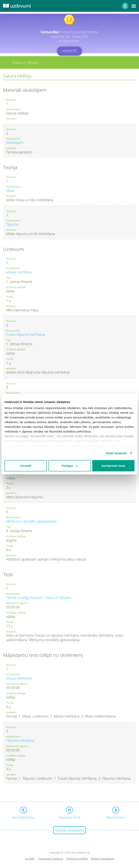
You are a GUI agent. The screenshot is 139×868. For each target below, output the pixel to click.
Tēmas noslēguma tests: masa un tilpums (39, 598)
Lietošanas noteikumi (51, 859)
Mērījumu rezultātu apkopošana (31, 521)
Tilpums (12, 224)
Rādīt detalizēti (116, 453)
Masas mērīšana (19, 272)
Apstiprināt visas (113, 466)
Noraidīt (26, 466)
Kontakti (30, 859)
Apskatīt (69, 51)
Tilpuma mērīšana (20, 740)
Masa (10, 190)
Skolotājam (15, 142)
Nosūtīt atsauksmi (70, 830)
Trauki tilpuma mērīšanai (26, 334)
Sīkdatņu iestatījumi (102, 859)
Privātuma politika (77, 859)
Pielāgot (70, 466)
